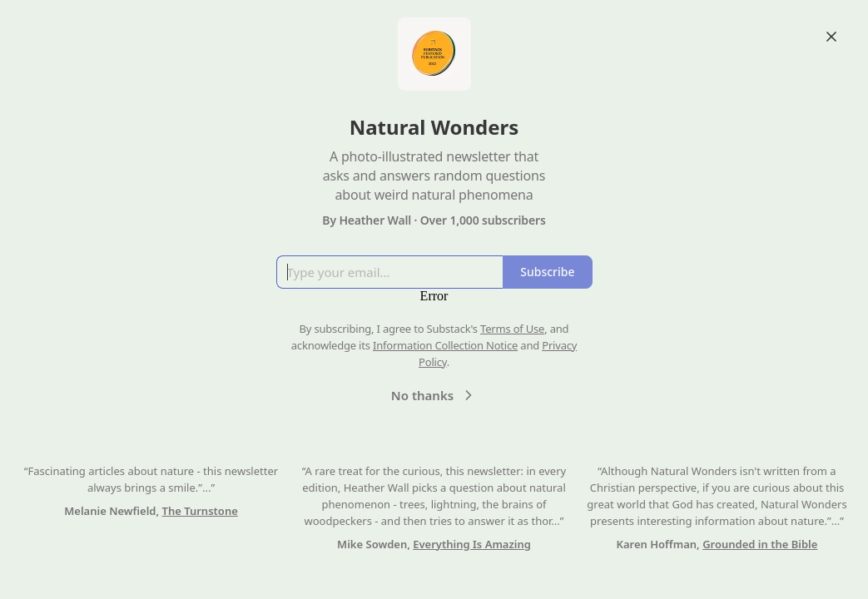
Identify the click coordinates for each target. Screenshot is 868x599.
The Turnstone (200, 511)
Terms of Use (512, 329)
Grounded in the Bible (760, 544)
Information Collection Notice (445, 345)
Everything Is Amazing (472, 544)
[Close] (831, 37)
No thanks (434, 395)
